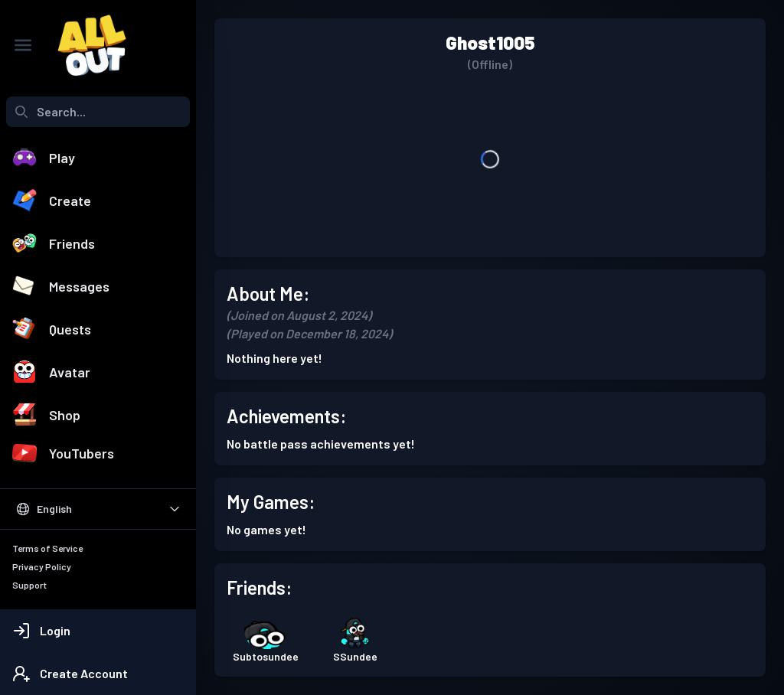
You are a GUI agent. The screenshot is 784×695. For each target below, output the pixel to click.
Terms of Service (47, 548)
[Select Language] (98, 509)
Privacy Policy (42, 566)
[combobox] (98, 112)
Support (29, 585)
